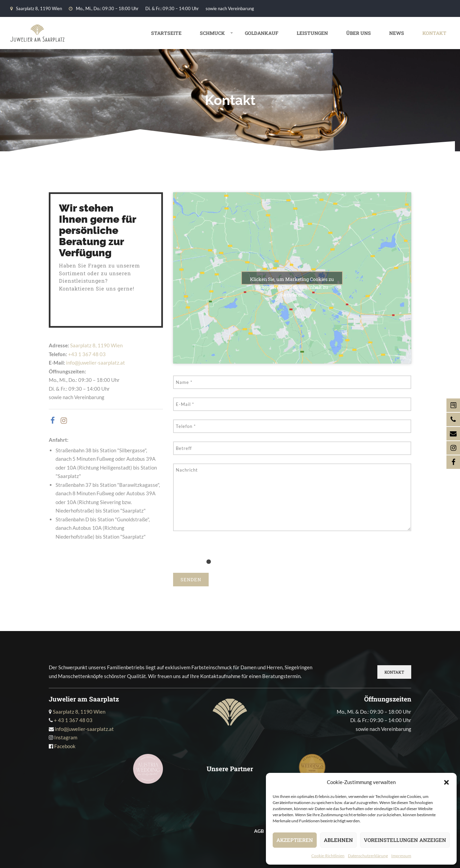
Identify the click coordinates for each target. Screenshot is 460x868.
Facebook (65, 746)
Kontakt (434, 33)
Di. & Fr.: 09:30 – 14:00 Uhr (172, 8)
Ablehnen (338, 840)
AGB (259, 831)
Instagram (66, 737)
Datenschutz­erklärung (368, 856)
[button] (446, 782)
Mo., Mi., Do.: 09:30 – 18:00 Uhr (104, 8)
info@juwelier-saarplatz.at (96, 363)
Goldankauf (262, 33)
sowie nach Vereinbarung (230, 8)
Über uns (359, 33)
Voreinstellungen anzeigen (405, 840)
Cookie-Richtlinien (328, 856)
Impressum (401, 856)
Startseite (166, 33)
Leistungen (312, 33)
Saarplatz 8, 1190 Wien (36, 8)
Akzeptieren (295, 840)
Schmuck (212, 33)
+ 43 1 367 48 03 (73, 720)
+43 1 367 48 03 (87, 354)
